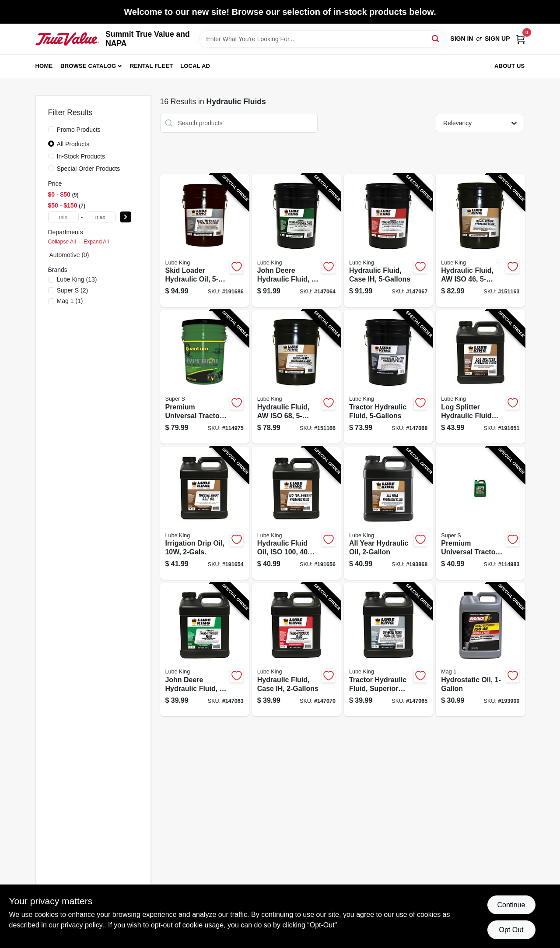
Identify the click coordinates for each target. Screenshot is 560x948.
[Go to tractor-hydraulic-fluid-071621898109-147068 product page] (388, 377)
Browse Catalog (88, 66)
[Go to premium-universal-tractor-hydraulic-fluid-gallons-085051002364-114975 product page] (205, 377)
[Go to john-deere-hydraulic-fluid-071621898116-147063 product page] (205, 650)
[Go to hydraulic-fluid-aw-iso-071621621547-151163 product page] (480, 241)
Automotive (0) (69, 255)
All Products (73, 144)
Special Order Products (89, 169)
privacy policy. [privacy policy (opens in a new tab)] (82, 925)
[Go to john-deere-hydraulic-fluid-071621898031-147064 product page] (296, 241)
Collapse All (62, 242)
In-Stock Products (81, 156)
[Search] (436, 38)
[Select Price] (126, 217)
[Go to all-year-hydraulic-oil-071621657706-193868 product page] (388, 513)
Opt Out (511, 930)
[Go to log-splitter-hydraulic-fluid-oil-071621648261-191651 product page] (480, 377)
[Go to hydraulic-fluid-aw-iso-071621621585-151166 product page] (296, 377)
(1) (70, 301)
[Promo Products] (51, 129)
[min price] (63, 217)
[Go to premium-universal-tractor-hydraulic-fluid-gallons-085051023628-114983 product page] (480, 513)
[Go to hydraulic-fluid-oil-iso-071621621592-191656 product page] (296, 513)
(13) (77, 279)
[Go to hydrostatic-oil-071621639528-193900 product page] (480, 650)
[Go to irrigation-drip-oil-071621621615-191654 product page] (205, 513)
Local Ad (195, 66)
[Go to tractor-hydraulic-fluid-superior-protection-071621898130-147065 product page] (388, 650)
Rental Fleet (152, 66)
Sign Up (497, 39)
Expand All (96, 242)
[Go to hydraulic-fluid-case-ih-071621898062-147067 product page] (388, 241)
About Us (510, 66)
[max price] (100, 217)
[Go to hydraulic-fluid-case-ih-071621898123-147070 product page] (296, 650)
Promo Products (79, 130)
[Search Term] (322, 39)
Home (44, 66)
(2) (73, 290)
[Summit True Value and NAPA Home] (68, 39)
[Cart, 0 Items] (521, 39)
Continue (511, 905)
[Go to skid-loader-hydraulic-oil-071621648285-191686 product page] (205, 241)
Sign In (462, 39)
